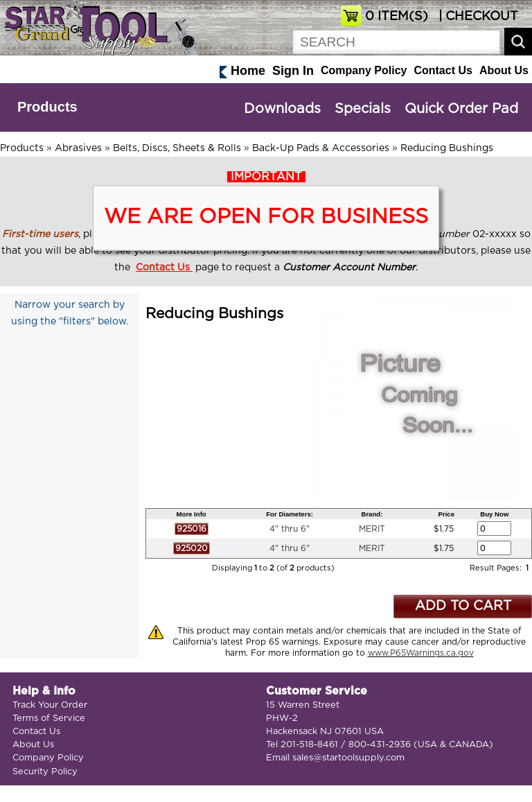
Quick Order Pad (461, 109)
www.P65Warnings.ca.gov (421, 653)
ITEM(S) (397, 17)
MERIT (372, 529)
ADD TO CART (463, 606)
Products (47, 107)
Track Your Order (50, 705)
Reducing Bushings (447, 148)
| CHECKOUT (477, 17)
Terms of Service (49, 718)
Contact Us (443, 70)
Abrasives (78, 148)
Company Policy (364, 70)
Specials (363, 109)
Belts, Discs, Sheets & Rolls (177, 148)
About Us (504, 70)
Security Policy (45, 772)
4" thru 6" (290, 529)
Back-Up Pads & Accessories (321, 148)
